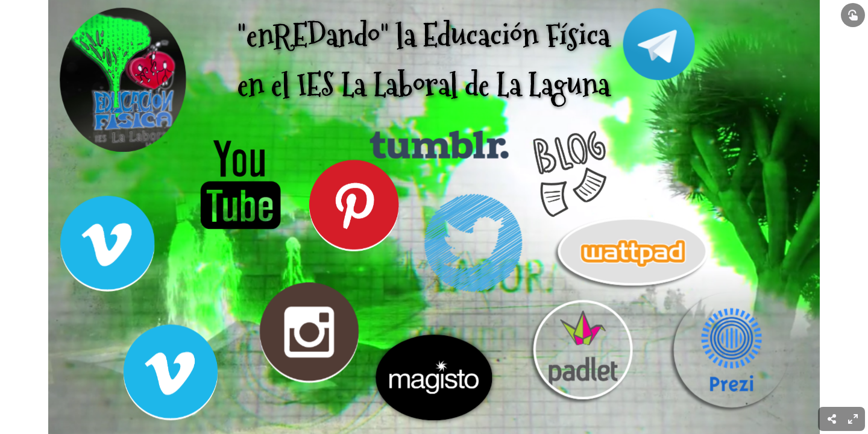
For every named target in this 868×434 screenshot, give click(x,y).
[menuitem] (853, 419)
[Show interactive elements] (853, 15)
